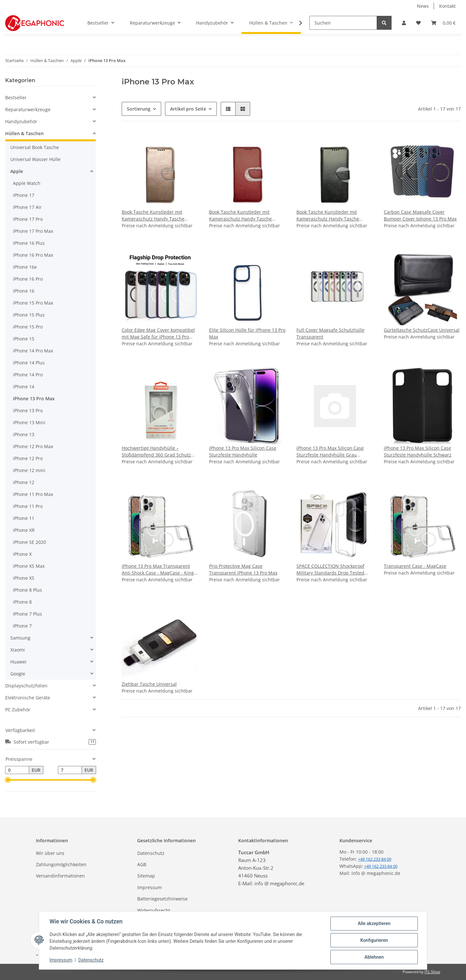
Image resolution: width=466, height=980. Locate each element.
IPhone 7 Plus (28, 614)
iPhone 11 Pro (28, 506)
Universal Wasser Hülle (35, 159)
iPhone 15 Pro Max (33, 303)
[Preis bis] (70, 770)
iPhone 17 (24, 195)
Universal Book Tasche (35, 147)
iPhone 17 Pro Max (33, 231)
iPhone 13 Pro (28, 410)
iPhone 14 (24, 387)
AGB (142, 864)
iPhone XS (24, 578)
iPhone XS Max (29, 566)
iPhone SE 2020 (29, 542)
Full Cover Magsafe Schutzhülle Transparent (330, 333)
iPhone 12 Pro (28, 458)
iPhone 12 (24, 482)
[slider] (8, 780)
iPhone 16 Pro (28, 279)
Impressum (150, 887)
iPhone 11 (24, 518)
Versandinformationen (60, 876)
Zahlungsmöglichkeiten (61, 864)
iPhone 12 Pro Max (33, 446)
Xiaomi (18, 650)
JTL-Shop (432, 972)
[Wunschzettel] (418, 23)
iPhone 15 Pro (28, 327)
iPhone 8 (22, 602)
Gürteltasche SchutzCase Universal (422, 330)
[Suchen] (343, 23)
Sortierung (139, 109)
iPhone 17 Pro (28, 219)
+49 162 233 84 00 (381, 866)
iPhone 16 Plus (29, 243)
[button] (404, 23)
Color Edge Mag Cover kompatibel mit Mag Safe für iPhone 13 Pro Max (158, 334)
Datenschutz (151, 853)
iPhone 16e (25, 267)
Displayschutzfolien (26, 686)
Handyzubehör (21, 121)
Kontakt (447, 6)
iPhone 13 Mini (29, 422)
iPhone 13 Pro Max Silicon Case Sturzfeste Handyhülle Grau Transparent (330, 452)
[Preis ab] (17, 770)
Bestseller (16, 97)
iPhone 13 (24, 434)
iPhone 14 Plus (29, 363)
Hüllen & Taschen (24, 133)
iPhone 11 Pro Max (33, 494)
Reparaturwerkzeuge (28, 109)
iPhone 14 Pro (28, 375)
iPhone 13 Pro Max (34, 398)
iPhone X (22, 554)
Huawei (18, 662)
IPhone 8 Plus (28, 590)
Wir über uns (50, 853)
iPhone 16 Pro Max (33, 255)
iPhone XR (24, 530)
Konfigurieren (374, 940)
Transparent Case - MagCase (415, 566)
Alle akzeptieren (374, 923)
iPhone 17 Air (27, 207)
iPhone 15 (24, 339)
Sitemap (146, 876)
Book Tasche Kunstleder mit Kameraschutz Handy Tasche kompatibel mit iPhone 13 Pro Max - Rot (248, 215)
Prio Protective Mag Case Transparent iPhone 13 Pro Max (243, 569)
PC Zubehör (18, 710)
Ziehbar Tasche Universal (149, 684)
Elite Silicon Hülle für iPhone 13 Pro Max (247, 333)
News (423, 6)
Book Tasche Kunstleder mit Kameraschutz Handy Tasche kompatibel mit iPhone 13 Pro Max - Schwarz (335, 215)
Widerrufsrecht (154, 910)
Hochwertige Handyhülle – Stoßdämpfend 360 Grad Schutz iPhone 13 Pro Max (156, 452)
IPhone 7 (22, 626)
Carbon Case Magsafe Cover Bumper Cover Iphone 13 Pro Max (420, 215)
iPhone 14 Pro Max (33, 351)
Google (18, 674)
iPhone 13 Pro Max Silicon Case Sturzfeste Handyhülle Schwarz (418, 451)
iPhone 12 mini (29, 470)
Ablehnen (374, 957)
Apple (17, 171)
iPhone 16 (24, 291)
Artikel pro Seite (188, 109)
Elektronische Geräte (28, 698)
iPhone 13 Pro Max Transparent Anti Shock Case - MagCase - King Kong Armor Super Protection (158, 570)
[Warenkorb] (443, 23)
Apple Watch (27, 183)
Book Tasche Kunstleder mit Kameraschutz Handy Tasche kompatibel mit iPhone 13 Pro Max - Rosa (160, 215)
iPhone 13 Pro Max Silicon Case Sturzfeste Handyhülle (243, 451)
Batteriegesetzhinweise (162, 899)
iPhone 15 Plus (29, 315)
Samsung (20, 638)
